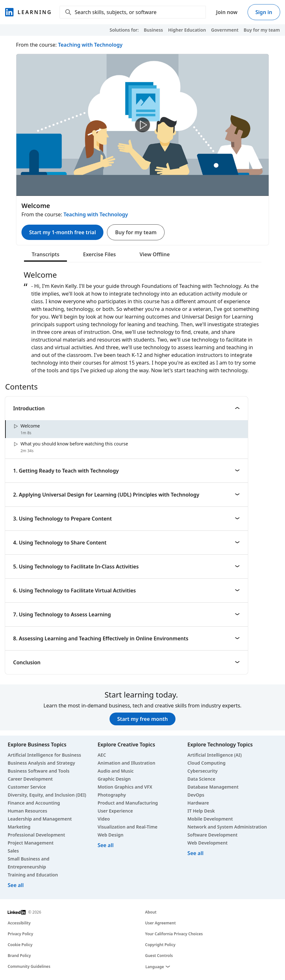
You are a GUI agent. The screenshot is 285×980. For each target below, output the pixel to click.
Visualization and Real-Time (128, 827)
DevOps (196, 795)
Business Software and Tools (39, 771)
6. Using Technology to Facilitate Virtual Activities (126, 590)
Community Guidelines (29, 966)
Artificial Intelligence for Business (44, 755)
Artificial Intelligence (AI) (214, 755)
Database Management (213, 787)
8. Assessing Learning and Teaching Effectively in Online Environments (126, 638)
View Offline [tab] (155, 254)
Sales (13, 851)
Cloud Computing (206, 763)
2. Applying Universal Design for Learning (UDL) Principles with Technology (126, 495)
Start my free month (142, 719)
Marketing (19, 827)
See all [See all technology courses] (195, 853)
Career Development (30, 779)
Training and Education (33, 875)
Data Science (201, 779)
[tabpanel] (142, 322)
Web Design (111, 835)
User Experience (115, 811)
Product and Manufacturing (128, 803)
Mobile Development (210, 819)
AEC (102, 755)
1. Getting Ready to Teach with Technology (126, 471)
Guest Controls (159, 956)
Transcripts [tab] (45, 254)
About (151, 912)
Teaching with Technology (90, 45)
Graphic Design (114, 779)
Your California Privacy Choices (174, 934)
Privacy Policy (20, 934)
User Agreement (160, 923)
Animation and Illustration (126, 763)
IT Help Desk (201, 811)
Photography (112, 795)
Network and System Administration (227, 827)
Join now (227, 12)
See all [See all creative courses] (106, 845)
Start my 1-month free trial (62, 232)
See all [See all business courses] (16, 885)
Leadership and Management (40, 819)
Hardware (198, 803)
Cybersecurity (202, 771)
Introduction (126, 408)
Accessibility (19, 923)
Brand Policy (19, 956)
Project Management (31, 843)
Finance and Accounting (34, 803)
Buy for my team (262, 30)
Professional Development (36, 835)
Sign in (264, 12)
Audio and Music (116, 771)
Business (153, 30)
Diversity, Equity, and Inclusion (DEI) (47, 795)
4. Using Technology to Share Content (126, 543)
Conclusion (126, 662)
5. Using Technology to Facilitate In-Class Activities (126, 567)
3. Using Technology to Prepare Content (126, 519)
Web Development (207, 843)
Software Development (212, 835)
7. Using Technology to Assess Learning (126, 614)
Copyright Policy (160, 945)
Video (104, 819)
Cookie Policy (20, 945)
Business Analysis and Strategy (41, 763)
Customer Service (27, 787)
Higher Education (187, 30)
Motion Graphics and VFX (125, 787)
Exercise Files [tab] (99, 254)
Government (225, 30)
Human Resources (27, 811)
